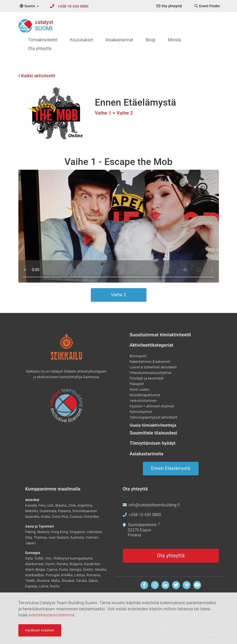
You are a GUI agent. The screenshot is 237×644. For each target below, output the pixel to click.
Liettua (80, 575)
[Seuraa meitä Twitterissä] (176, 585)
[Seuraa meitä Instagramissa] (155, 585)
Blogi (151, 40)
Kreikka (67, 575)
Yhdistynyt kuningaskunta (73, 558)
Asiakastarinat (119, 40)
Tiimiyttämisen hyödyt (153, 443)
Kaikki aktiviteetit (37, 76)
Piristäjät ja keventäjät (147, 378)
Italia (29, 558)
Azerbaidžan (35, 575)
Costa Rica (60, 517)
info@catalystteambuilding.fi (154, 505)
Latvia (44, 586)
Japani (30, 543)
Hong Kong (59, 532)
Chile (72, 506)
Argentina (85, 506)
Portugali (53, 575)
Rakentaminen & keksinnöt (150, 362)
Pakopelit (137, 384)
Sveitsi (88, 570)
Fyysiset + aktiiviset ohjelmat (152, 406)
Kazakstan (92, 564)
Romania (93, 575)
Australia (77, 538)
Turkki (39, 558)
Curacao (76, 517)
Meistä (174, 40)
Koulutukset (82, 40)
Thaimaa (40, 538)
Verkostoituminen (143, 401)
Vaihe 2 (125, 113)
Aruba (46, 517)
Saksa (93, 581)
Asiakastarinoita (147, 454)
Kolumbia (92, 517)
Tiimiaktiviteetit (43, 40)
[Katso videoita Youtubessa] (197, 585)
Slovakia (68, 581)
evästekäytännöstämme (52, 615)
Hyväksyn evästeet (40, 630)
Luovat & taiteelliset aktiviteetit (153, 367)
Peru (42, 506)
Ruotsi (55, 586)
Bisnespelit (138, 356)
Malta (56, 581)
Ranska (63, 564)
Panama (64, 511)
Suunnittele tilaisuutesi (154, 433)
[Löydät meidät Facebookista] (144, 585)
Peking (30, 532)
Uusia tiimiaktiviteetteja (153, 425)
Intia (29, 538)
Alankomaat (35, 564)
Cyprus (52, 570)
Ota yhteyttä (40, 48)
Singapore (77, 532)
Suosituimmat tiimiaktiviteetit (160, 335)
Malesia (43, 532)
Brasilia (61, 506)
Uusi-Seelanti (59, 538)
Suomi (50, 564)
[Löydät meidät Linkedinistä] (166, 585)
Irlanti (30, 570)
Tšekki (30, 581)
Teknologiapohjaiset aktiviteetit (154, 417)
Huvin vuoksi (140, 390)
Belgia (40, 570)
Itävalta (100, 570)
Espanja (31, 586)
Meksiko (32, 511)
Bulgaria (76, 564)
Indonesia (94, 532)
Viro (48, 558)
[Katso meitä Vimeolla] (187, 585)
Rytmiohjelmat (141, 412)
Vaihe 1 (103, 113)
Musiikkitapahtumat (145, 395)
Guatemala (48, 511)
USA (50, 506)
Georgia (75, 570)
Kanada (31, 506)
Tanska (81, 581)
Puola (63, 570)
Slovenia (43, 581)
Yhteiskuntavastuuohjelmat (151, 373)
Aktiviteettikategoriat (152, 345)
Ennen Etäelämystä (171, 468)
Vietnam (92, 538)
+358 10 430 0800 (73, 6)
